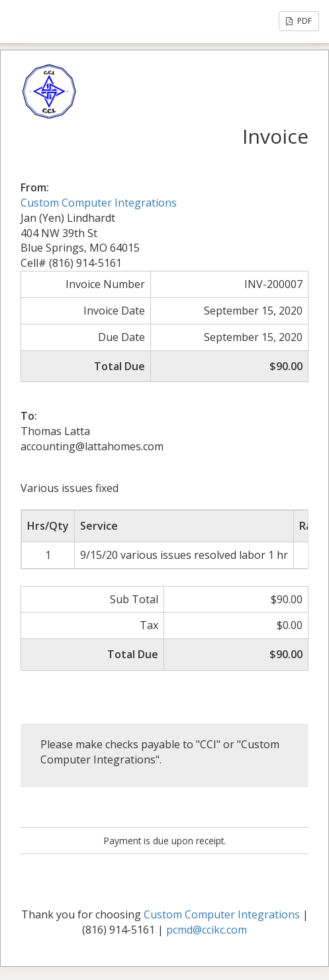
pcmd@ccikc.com (207, 930)
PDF (299, 21)
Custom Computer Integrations (99, 203)
